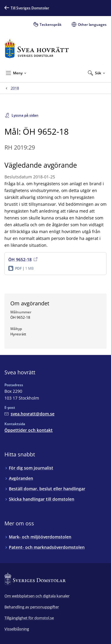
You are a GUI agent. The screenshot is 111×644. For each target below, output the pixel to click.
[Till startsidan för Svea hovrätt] (37, 49)
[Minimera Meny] (16, 73)
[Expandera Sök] (96, 73)
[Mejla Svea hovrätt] (29, 414)
